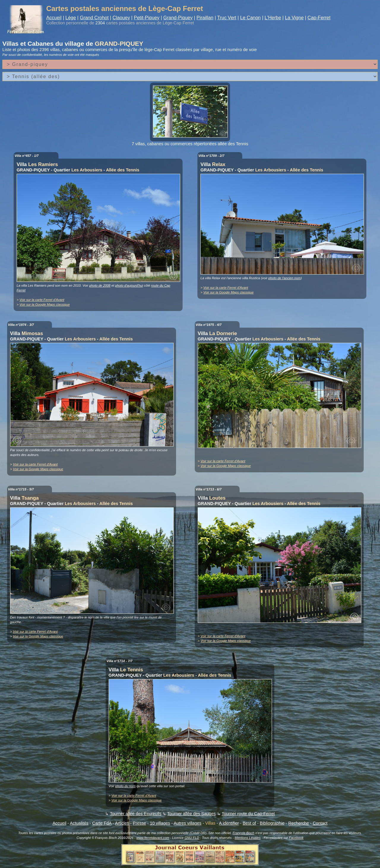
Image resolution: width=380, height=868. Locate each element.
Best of (249, 823)
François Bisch (243, 833)
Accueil (54, 18)
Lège (71, 18)
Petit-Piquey (147, 18)
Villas (210, 823)
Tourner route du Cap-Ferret (248, 814)
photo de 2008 (100, 285)
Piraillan (205, 18)
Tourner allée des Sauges (191, 814)
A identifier (229, 823)
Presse (139, 823)
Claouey (121, 18)
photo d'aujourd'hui (129, 285)
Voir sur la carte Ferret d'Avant (42, 300)
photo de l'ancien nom (285, 278)
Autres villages (188, 823)
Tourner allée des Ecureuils (136, 814)
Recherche (299, 823)
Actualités (79, 823)
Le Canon (250, 18)
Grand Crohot (94, 18)
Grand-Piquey (178, 18)
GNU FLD (192, 838)
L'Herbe (273, 18)
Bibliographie (272, 823)
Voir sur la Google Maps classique (45, 304)
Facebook (296, 838)
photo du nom (125, 786)
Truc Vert (227, 18)
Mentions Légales (248, 838)
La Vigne (294, 18)
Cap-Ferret (319, 18)
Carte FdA (102, 823)
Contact (320, 823)
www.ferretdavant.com (153, 838)
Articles (122, 823)
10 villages (160, 823)
